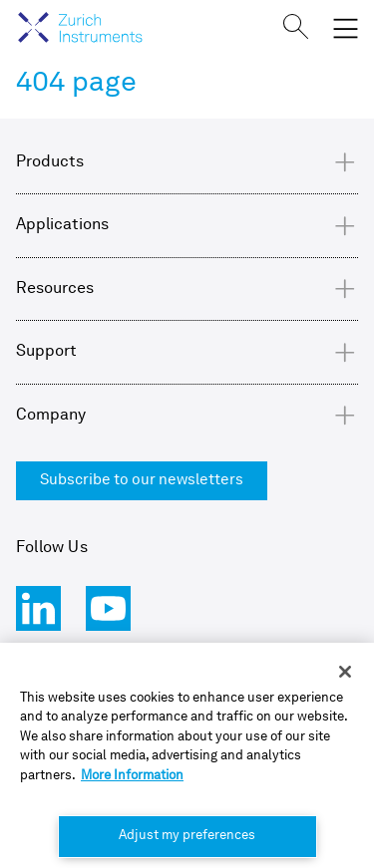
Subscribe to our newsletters (142, 481)
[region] (187, 755)
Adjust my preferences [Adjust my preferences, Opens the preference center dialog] (187, 836)
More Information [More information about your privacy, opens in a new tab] (132, 776)
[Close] (345, 672)
